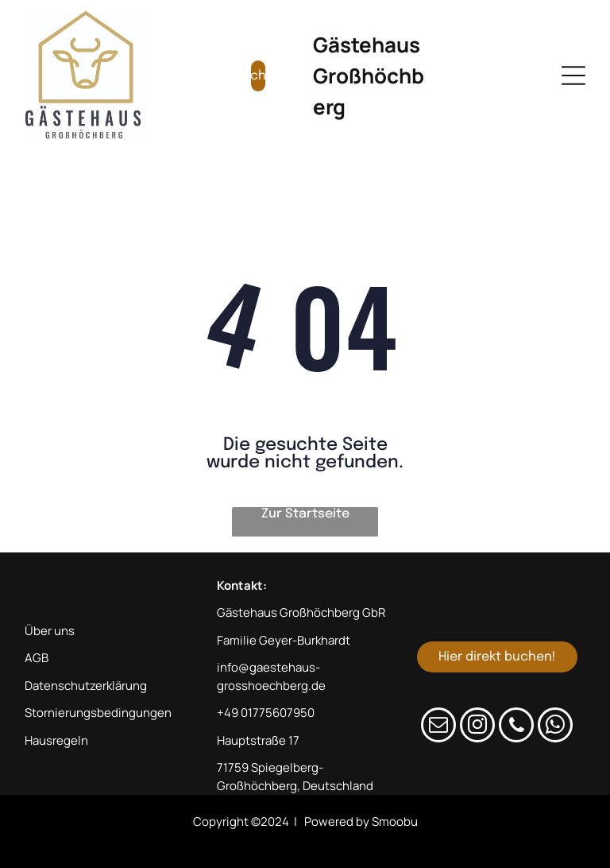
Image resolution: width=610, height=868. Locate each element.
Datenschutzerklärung (86, 686)
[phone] (516, 727)
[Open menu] (573, 76)
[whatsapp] (555, 727)
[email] (438, 727)
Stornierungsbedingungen (98, 713)
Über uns (50, 631)
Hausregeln (56, 740)
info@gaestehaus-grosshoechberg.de (271, 676)
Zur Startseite (305, 514)
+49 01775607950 (266, 713)
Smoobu (395, 821)
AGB (37, 658)
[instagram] (477, 727)
